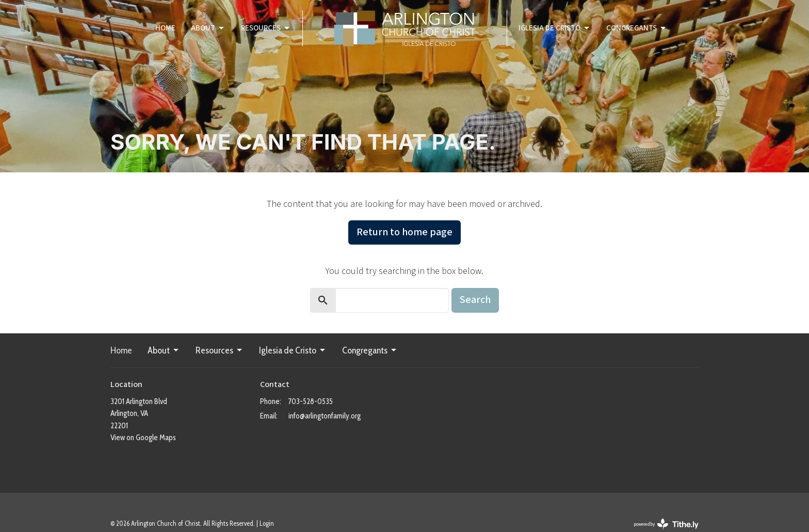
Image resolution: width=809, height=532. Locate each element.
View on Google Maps (143, 438)
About (208, 28)
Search (475, 300)
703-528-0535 (311, 401)
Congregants (637, 28)
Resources (266, 28)
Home (165, 28)
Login (267, 523)
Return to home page (405, 232)
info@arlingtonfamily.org (325, 416)
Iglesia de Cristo (555, 28)
